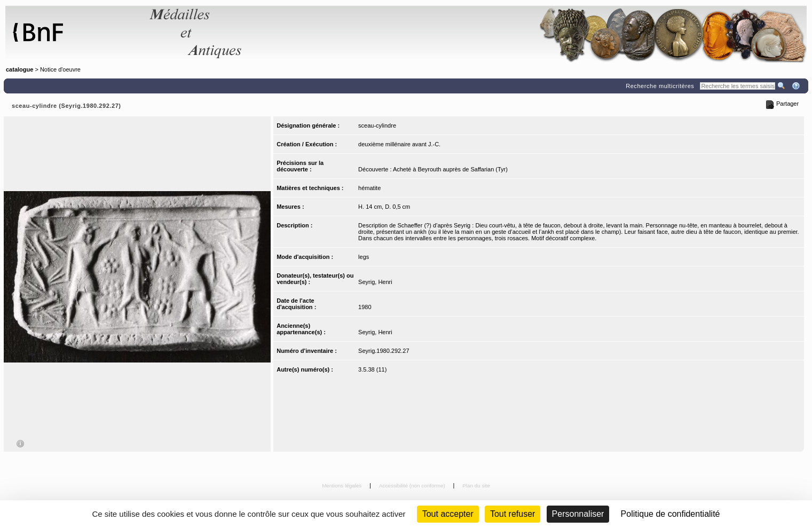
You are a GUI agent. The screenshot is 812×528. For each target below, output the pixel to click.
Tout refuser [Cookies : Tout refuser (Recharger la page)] (513, 514)
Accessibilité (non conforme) (413, 486)
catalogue (19, 69)
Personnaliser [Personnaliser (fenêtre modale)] (578, 514)
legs (364, 257)
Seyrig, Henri (375, 282)
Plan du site (476, 486)
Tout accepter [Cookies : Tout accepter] (448, 514)
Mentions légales (342, 486)
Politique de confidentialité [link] (671, 514)
